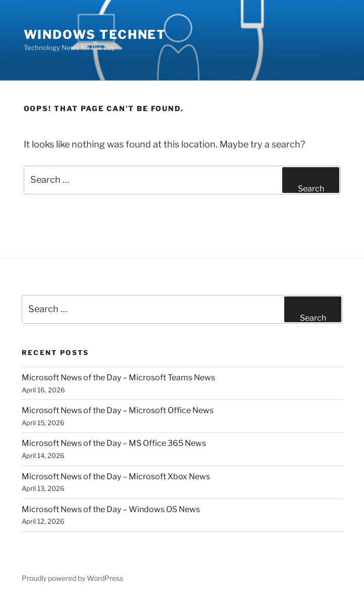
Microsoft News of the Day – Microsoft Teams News (118, 378)
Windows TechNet (95, 35)
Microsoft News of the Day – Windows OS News (111, 509)
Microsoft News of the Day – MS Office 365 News (114, 443)
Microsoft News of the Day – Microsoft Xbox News (116, 476)
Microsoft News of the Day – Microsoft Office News (118, 410)
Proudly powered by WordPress (72, 578)
